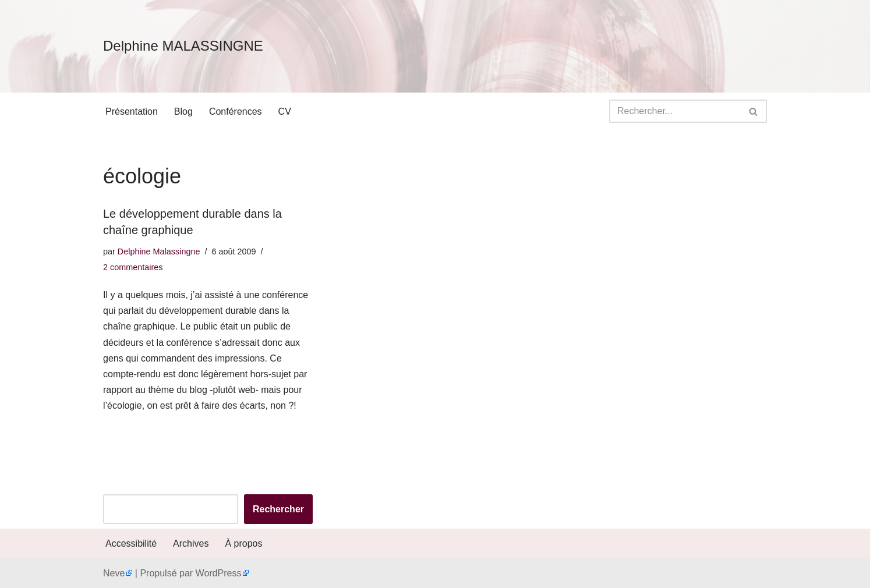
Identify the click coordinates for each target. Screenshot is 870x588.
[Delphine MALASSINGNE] (183, 46)
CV (285, 111)
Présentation (132, 111)
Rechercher (278, 509)
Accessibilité (131, 543)
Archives (191, 543)
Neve (114, 573)
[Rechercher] (675, 111)
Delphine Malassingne (159, 252)
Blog (183, 111)
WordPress (219, 573)
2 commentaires (133, 267)
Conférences (236, 111)
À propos (243, 543)
